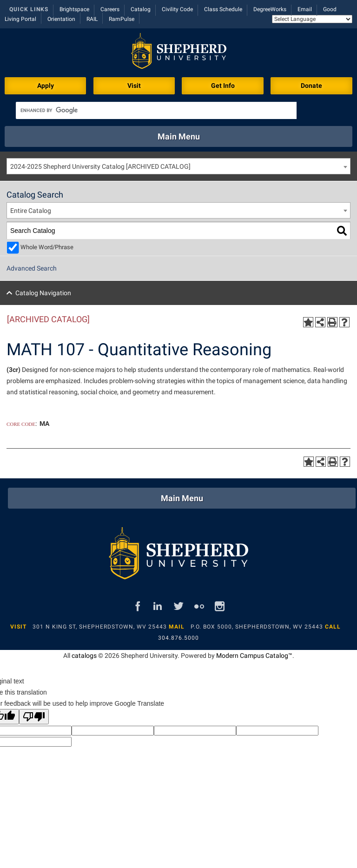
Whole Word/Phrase (47, 247)
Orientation (61, 19)
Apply (46, 86)
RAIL (92, 19)
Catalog (141, 9)
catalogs (84, 656)
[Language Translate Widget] (312, 19)
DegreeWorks (270, 9)
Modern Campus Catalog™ (254, 656)
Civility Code (177, 9)
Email (305, 9)
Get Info (223, 86)
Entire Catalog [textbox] (31, 211)
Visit (134, 86)
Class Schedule (223, 9)
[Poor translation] (34, 717)
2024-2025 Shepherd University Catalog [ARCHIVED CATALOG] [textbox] (100, 166)
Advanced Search (32, 268)
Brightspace (74, 9)
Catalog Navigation (43, 293)
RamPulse (122, 19)
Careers (110, 9)
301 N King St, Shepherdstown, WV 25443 (100, 627)
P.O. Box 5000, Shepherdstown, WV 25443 (257, 627)
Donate (311, 86)
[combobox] (178, 166)
